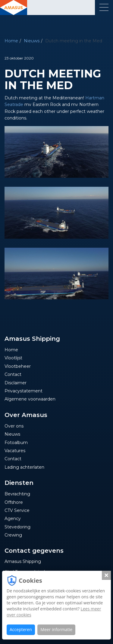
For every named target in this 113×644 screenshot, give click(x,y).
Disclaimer (16, 383)
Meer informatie (56, 629)
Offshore (14, 502)
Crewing (13, 535)
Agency (13, 519)
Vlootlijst (13, 358)
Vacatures (15, 451)
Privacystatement (24, 391)
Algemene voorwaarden (30, 399)
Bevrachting (17, 494)
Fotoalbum (16, 443)
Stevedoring (17, 527)
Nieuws (32, 41)
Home (11, 41)
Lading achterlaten (24, 467)
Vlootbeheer (18, 366)
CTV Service (17, 510)
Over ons (14, 426)
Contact (13, 374)
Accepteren (21, 629)
